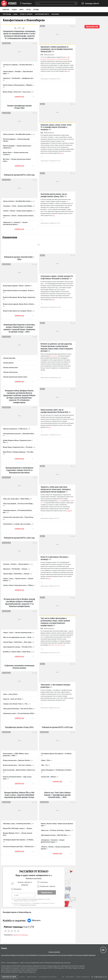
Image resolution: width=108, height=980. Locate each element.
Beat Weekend (53, 356)
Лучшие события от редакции (25, 884)
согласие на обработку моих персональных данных (29, 899)
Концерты (18, 889)
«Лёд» (59, 501)
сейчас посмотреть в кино (58, 645)
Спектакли (44, 882)
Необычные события (48, 886)
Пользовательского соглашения (28, 905)
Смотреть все (19, 97)
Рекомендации (10, 237)
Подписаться (47, 892)
